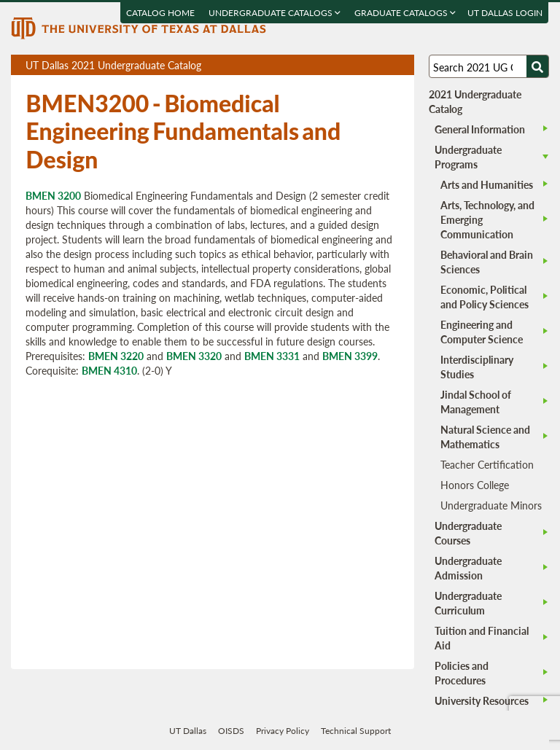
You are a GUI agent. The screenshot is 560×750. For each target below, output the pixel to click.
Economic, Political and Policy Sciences (485, 297)
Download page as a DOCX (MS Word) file (367, 65)
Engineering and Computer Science (482, 332)
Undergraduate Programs (468, 157)
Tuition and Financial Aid (482, 638)
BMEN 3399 (350, 356)
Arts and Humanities (487, 184)
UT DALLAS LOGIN (506, 13)
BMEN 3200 (53, 195)
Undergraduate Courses (468, 533)
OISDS (231, 731)
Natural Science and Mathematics (485, 437)
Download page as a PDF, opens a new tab (350, 65)
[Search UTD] (537, 66)
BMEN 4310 (109, 370)
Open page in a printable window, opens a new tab (384, 65)
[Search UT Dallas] (489, 66)
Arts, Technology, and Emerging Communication (487, 219)
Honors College (475, 485)
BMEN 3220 (116, 356)
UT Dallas (188, 731)
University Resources (482, 700)
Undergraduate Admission (468, 568)
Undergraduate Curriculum (468, 603)
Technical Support (356, 731)
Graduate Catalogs (406, 13)
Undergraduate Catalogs (275, 13)
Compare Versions (401, 65)
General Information (480, 129)
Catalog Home (161, 13)
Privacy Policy (283, 731)
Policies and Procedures (462, 673)
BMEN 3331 (272, 356)
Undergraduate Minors (491, 505)
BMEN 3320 (194, 356)
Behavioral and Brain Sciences (487, 262)
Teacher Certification (487, 464)
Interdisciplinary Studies (477, 367)
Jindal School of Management (476, 402)
